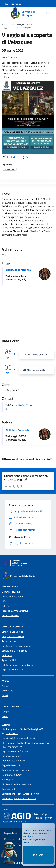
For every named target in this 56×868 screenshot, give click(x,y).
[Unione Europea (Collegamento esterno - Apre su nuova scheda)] (28, 563)
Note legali (7, 780)
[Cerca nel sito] (48, 13)
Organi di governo (11, 592)
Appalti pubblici (10, 660)
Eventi (30, 24)
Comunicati (8, 691)
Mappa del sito (11, 833)
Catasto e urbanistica (13, 632)
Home (4, 24)
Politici (5, 606)
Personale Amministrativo (15, 611)
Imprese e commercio (13, 670)
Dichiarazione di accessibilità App (21, 863)
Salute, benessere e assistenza (17, 665)
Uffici (4, 601)
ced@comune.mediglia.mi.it (23, 738)
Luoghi (5, 712)
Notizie (5, 686)
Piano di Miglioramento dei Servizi (19, 798)
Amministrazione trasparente (17, 770)
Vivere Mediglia (17, 24)
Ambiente (7, 655)
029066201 (12, 733)
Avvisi (5, 695)
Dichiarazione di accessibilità (16, 784)
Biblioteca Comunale (17, 430)
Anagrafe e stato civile (13, 636)
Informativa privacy (12, 775)
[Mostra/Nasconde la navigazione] (6, 13)
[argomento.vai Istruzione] (9, 169)
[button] (13, 4)
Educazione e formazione (14, 651)
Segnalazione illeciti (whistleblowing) (20, 794)
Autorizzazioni (9, 641)
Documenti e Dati (11, 615)
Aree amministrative (12, 596)
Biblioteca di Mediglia (18, 270)
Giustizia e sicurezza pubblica (17, 646)
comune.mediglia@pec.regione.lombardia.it (28, 743)
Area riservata (9, 789)
